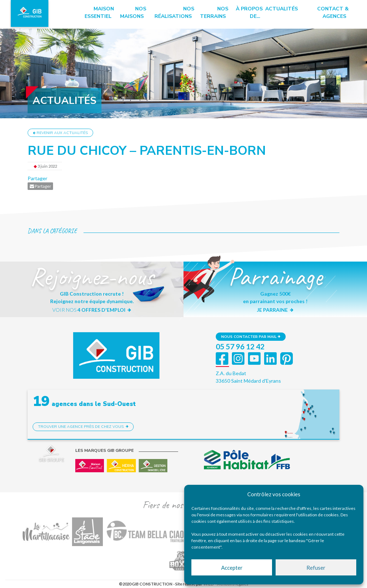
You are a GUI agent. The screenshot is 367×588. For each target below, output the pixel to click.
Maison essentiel (99, 13)
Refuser (316, 568)
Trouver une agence (83, 427)
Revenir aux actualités (60, 133)
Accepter (232, 568)
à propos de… (249, 13)
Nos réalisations (174, 13)
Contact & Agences (333, 13)
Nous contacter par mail (251, 337)
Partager (37, 178)
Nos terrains (214, 13)
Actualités (282, 9)
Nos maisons (133, 13)
